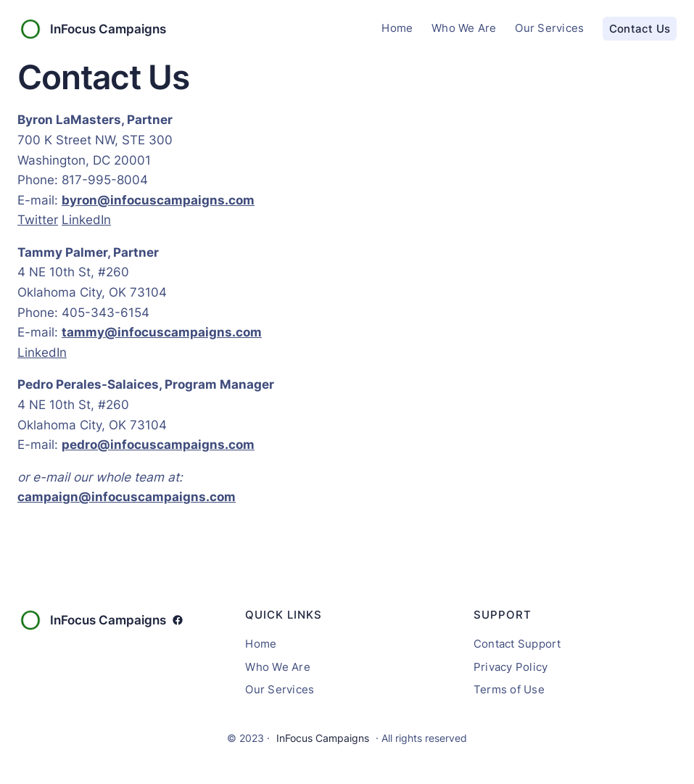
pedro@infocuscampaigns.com (158, 444)
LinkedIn (86, 219)
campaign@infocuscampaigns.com (127, 496)
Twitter (38, 219)
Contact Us (640, 29)
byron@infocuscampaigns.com (158, 200)
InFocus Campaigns (108, 29)
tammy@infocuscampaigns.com (162, 332)
